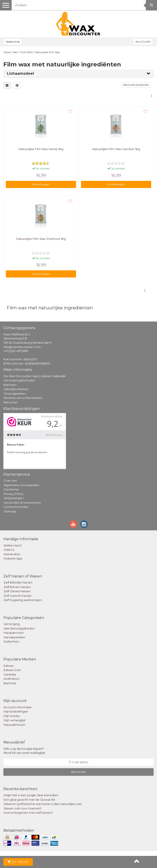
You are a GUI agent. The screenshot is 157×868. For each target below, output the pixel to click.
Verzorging (12, 624)
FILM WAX (26, 52)
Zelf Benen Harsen (17, 587)
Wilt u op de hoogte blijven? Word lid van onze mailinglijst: (24, 751)
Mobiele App (13, 558)
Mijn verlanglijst (15, 720)
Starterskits (12, 554)
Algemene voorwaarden (21, 485)
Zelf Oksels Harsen (17, 591)
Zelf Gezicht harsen (18, 596)
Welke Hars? (13, 545)
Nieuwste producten (136, 85)
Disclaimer (11, 489)
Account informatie (18, 707)
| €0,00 (18, 862)
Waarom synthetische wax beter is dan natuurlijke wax (43, 804)
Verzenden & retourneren (22, 503)
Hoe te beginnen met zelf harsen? (28, 813)
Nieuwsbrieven (14, 725)
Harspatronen (14, 633)
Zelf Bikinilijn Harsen (18, 582)
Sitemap (10, 511)
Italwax (9, 666)
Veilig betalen (14, 498)
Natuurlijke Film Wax (47, 52)
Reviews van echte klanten (23, 398)
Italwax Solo (12, 670)
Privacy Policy (14, 494)
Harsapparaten (14, 637)
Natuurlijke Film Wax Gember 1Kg (116, 149)
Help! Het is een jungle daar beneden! (31, 795)
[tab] (78, 74)
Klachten (10, 385)
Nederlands (13, 42)
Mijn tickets (12, 716)
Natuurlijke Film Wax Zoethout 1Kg (41, 239)
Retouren (11, 402)
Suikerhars (11, 641)
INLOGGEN (143, 42)
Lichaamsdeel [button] (20, 73)
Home (7, 52)
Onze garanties (15, 394)
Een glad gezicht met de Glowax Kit (29, 800)
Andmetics (11, 679)
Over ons (10, 481)
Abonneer (79, 772)
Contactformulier (16, 507)
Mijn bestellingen (16, 711)
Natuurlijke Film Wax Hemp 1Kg (41, 149)
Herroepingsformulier (19, 380)
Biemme (10, 683)
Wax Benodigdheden (19, 628)
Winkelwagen (41, 184)
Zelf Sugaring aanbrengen (23, 600)
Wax (15, 52)
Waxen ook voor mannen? (23, 808)
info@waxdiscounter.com (22, 347)
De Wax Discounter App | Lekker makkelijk (35, 376)
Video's (9, 550)
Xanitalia (10, 674)
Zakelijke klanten (16, 389)
